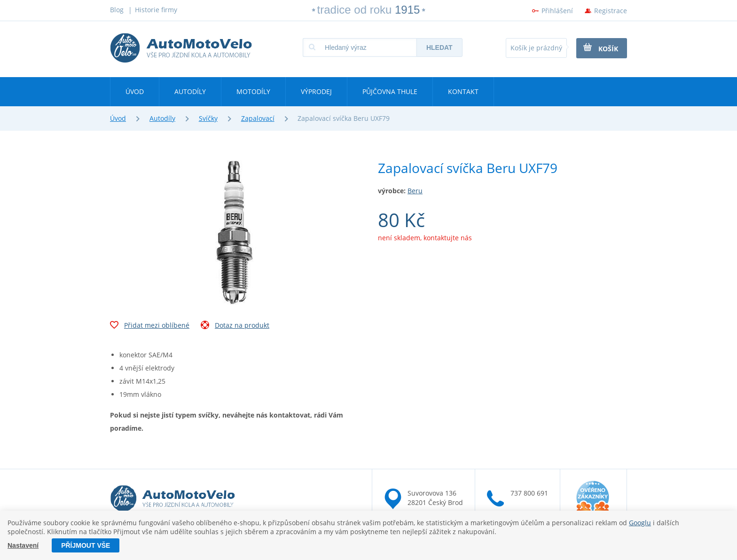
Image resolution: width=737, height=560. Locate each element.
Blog (117, 10)
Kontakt (463, 91)
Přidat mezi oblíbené (150, 326)
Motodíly (253, 91)
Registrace (611, 11)
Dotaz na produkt (235, 326)
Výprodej (316, 91)
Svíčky (208, 118)
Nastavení (23, 545)
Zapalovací (258, 118)
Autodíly (190, 91)
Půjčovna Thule (390, 91)
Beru (415, 191)
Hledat (439, 47)
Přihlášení (557, 11)
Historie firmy (156, 10)
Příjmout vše (86, 545)
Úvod (135, 91)
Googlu (640, 523)
